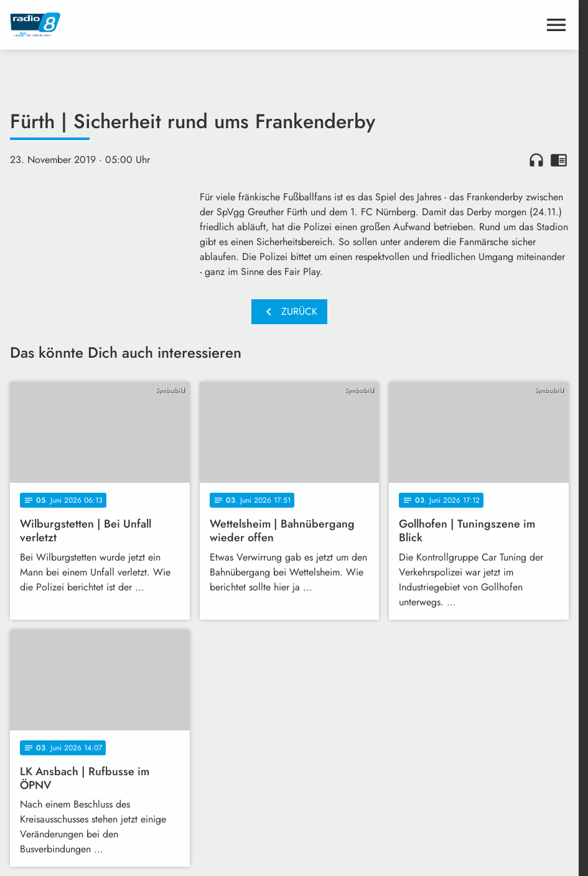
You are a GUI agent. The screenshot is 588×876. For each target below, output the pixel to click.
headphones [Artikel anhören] (536, 160)
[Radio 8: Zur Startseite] (150, 25)
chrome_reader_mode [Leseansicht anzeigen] (559, 160)
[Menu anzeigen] (556, 25)
